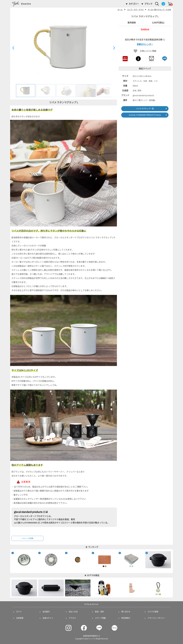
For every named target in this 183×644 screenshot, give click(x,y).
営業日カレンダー (145, 44)
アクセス (72, 618)
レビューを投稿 (28, 538)
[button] (114, 48)
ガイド (19, 612)
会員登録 (20, 618)
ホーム (120, 10)
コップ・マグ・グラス (135, 10)
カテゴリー (134, 4)
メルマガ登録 (153, 612)
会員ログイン (48, 618)
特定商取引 (126, 618)
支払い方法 (73, 612)
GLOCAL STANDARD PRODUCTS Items (145, 115)
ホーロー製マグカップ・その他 (159, 10)
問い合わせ (126, 612)
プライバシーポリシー (156, 618)
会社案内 (46, 612)
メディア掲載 (100, 618)
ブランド (148, 4)
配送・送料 (100, 612)
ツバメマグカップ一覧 (145, 109)
